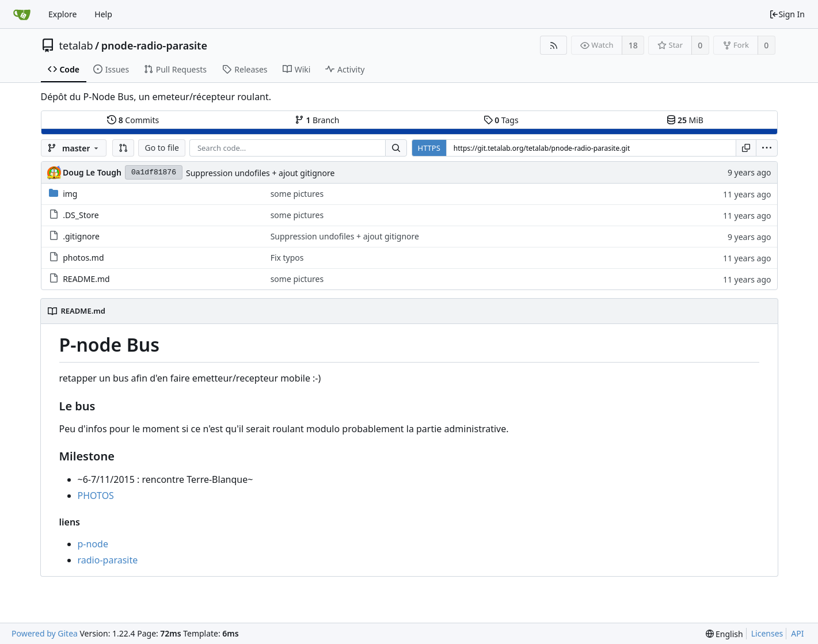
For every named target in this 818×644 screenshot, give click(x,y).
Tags (501, 120)
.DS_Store (81, 215)
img (70, 194)
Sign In (787, 14)
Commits (133, 120)
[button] (123, 148)
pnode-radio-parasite (154, 45)
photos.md (83, 258)
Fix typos (287, 258)
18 (633, 45)
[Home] (22, 14)
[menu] (767, 148)
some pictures (297, 194)
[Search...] (396, 148)
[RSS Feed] (553, 45)
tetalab (76, 45)
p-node (93, 544)
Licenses (767, 633)
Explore (62, 14)
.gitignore (81, 236)
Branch (317, 120)
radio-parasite (108, 560)
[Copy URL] (746, 148)
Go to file (161, 148)
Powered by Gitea (45, 633)
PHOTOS (96, 496)
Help (103, 14)
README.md (86, 279)
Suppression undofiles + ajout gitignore (260, 173)
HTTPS (429, 148)
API (797, 633)
